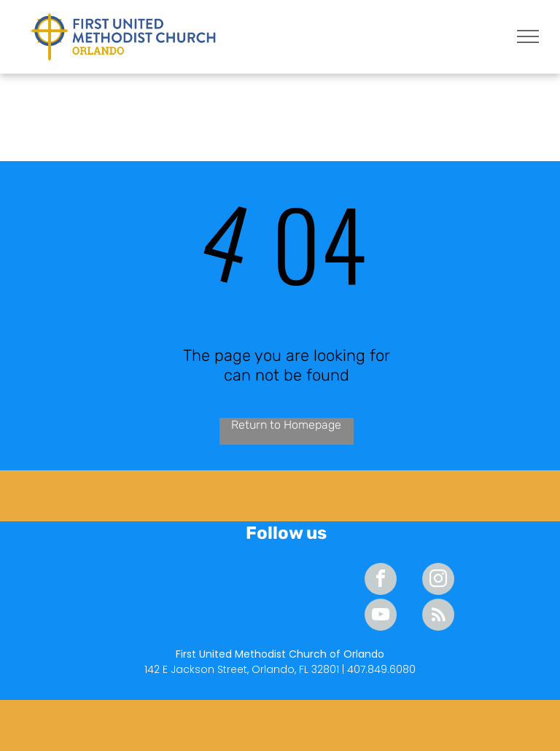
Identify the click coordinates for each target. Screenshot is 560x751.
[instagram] (438, 581)
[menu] (528, 36)
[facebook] (381, 581)
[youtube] (381, 616)
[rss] (438, 616)
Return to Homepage (286, 425)
